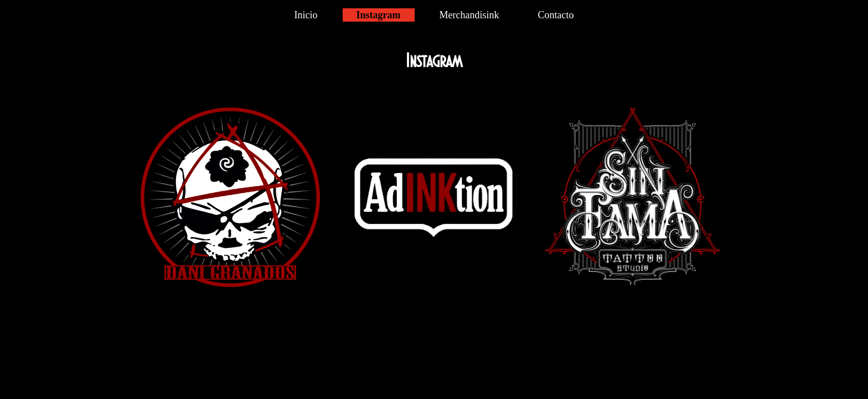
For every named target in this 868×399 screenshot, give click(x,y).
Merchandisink (469, 15)
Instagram (379, 15)
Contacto (556, 15)
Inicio (306, 15)
